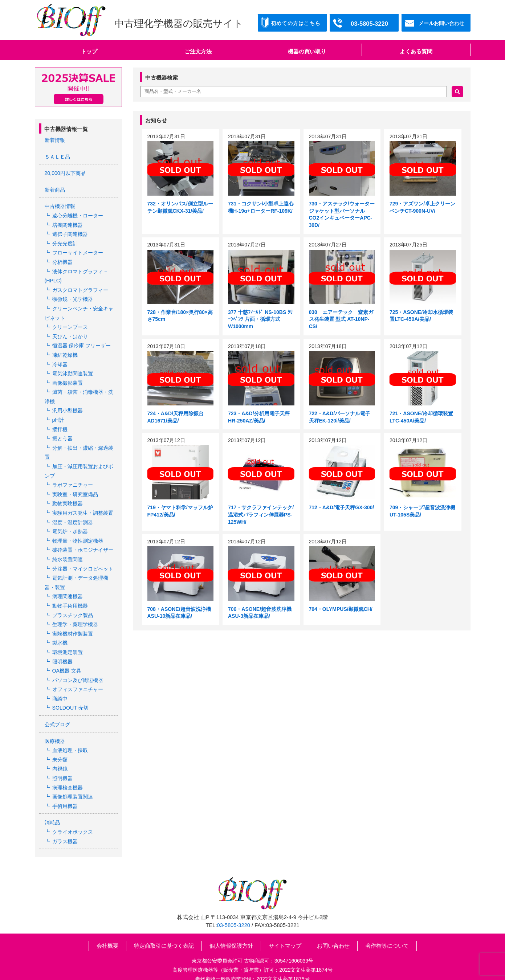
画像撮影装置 (68, 379)
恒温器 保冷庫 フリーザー (82, 343)
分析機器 (62, 261)
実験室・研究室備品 (75, 489)
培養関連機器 (68, 224)
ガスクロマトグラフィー (80, 288)
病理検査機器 (68, 778)
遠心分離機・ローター (78, 215)
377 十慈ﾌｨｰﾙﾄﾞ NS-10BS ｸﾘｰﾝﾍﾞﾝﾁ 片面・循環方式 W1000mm (260, 319)
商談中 (60, 690)
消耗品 (52, 813)
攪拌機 (60, 425)
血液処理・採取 (70, 741)
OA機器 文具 (67, 663)
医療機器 (55, 732)
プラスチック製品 (73, 608)
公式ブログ (57, 716)
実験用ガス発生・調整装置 (83, 507)
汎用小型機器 (68, 407)
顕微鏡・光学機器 (73, 297)
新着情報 (55, 140)
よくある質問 (416, 51)
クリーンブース (70, 324)
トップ (89, 51)
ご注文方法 (198, 51)
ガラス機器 (65, 831)
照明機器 (62, 654)
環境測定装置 (68, 645)
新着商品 (55, 189)
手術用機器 (65, 796)
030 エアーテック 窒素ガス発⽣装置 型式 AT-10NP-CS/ (341, 319)
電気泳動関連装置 (73, 370)
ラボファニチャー (73, 480)
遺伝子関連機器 (70, 233)
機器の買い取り (307, 51)
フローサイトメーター (78, 252)
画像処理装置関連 (73, 787)
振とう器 (62, 434)
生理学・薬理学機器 (75, 617)
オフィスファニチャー (78, 681)
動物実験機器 (68, 498)
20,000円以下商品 (65, 173)
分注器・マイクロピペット (83, 562)
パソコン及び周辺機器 (78, 672)
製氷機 (60, 636)
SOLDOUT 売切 (70, 699)
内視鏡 (60, 760)
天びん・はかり (70, 334)
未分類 (60, 751)
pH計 (58, 416)
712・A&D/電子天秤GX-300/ (342, 507)
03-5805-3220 (234, 915)
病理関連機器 (68, 590)
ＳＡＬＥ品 (57, 156)
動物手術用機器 (70, 599)
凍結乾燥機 (65, 352)
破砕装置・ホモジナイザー (83, 544)
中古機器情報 (60, 206)
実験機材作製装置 (73, 626)
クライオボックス (73, 822)
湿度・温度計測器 (73, 516)
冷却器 (60, 361)
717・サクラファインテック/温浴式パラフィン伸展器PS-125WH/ (261, 514)
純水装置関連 (68, 553)
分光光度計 (65, 242)
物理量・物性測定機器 (78, 535)
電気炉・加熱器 (70, 526)
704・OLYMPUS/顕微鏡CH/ (341, 609)
